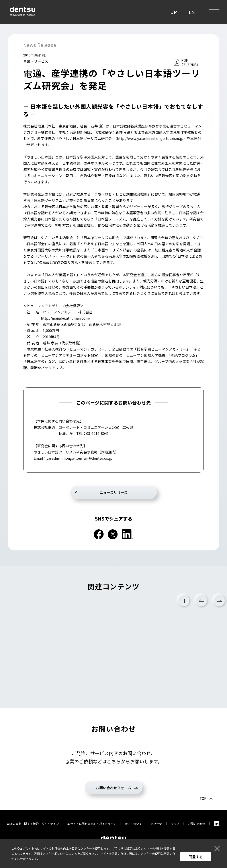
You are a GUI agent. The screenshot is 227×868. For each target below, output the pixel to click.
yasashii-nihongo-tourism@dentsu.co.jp (79, 458)
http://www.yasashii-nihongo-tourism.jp (150, 138)
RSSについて (133, 824)
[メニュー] (214, 12)
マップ (175, 824)
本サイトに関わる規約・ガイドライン (92, 824)
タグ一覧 (156, 824)
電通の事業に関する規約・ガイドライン (33, 824)
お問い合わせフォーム (113, 788)
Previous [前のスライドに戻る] (202, 601)
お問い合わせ (197, 824)
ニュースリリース (113, 492)
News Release (40, 45)
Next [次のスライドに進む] (219, 601)
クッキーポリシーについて (60, 854)
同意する (196, 857)
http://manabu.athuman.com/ (66, 318)
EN (192, 12)
